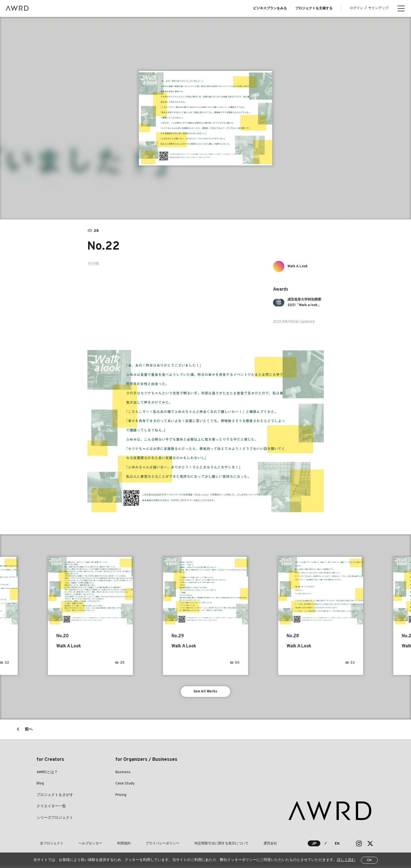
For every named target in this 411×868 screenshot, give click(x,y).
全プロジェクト (48, 845)
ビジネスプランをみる (270, 8)
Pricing (121, 797)
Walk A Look (300, 266)
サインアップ (378, 8)
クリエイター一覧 (51, 808)
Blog (40, 786)
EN (337, 845)
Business (123, 774)
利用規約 (108, 845)
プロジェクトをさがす (55, 797)
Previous (4, 616)
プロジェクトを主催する (314, 8)
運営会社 (234, 845)
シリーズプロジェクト (55, 820)
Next (407, 616)
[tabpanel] (206, 118)
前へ (29, 731)
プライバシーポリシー (140, 845)
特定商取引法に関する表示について (192, 845)
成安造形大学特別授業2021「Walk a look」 (305, 303)
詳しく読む (346, 860)
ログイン (356, 8)
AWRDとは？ (47, 774)
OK (369, 860)
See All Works (206, 692)
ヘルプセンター (81, 845)
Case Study (125, 786)
